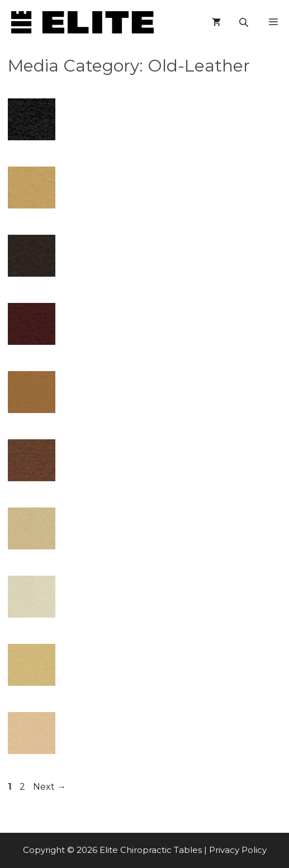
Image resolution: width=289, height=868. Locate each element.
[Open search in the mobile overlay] (245, 22)
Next (49, 787)
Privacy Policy (238, 850)
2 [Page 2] (23, 787)
